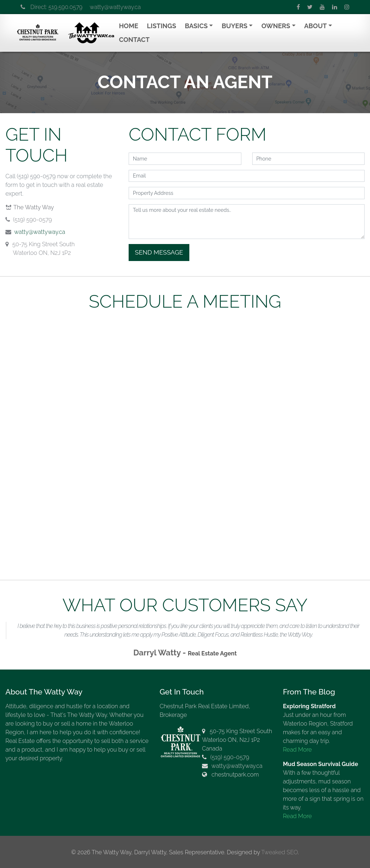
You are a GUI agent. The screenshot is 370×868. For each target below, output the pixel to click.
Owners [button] (276, 26)
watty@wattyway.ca (115, 7)
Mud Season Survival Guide (320, 764)
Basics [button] (196, 26)
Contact (134, 40)
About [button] (316, 26)
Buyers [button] (234, 26)
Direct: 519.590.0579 (51, 7)
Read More (297, 750)
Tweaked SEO (279, 852)
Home (128, 26)
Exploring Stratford (309, 706)
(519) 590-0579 (230, 757)
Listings (162, 26)
